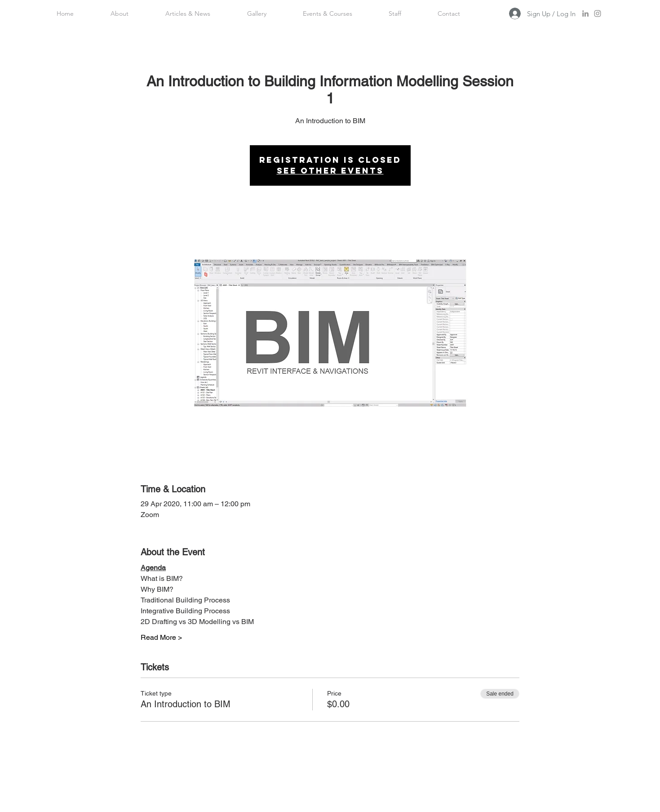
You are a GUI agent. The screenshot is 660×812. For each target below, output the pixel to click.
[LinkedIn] (585, 13)
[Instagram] (598, 13)
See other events (330, 171)
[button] (395, 13)
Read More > (161, 637)
